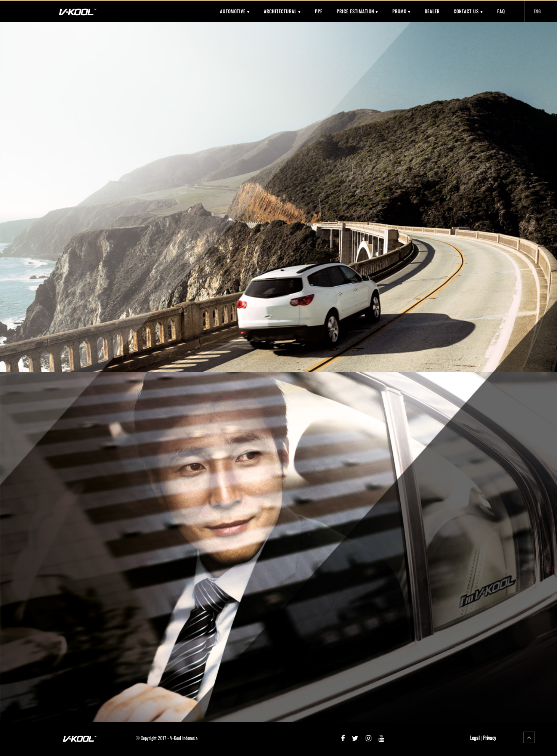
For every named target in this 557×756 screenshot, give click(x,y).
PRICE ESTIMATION (357, 11)
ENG (537, 11)
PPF (319, 11)
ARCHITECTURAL (282, 11)
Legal (475, 738)
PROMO (401, 11)
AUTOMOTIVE (235, 11)
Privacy (490, 738)
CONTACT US (468, 11)
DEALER (432, 11)
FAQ (501, 11)
